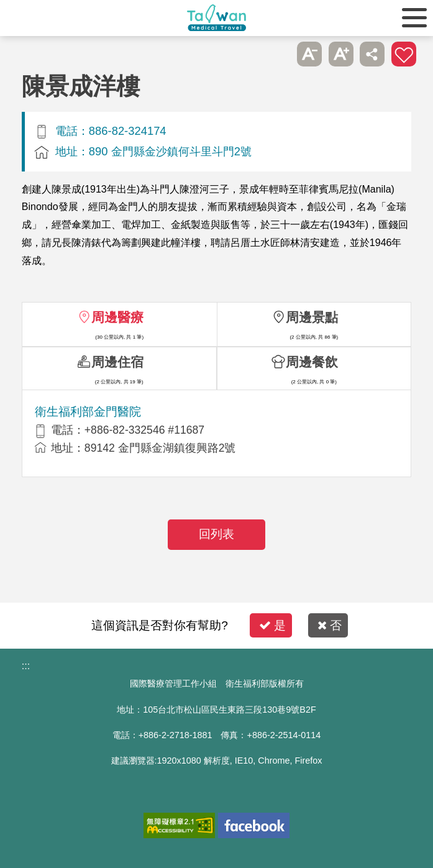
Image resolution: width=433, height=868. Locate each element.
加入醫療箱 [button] (404, 54)
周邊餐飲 (312, 362)
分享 (372, 54)
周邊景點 (312, 317)
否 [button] (330, 625)
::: (26, 666)
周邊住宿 (117, 362)
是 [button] (272, 625)
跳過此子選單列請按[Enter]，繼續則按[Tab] (278, 54)
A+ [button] (341, 54)
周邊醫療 (117, 317)
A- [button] (309, 54)
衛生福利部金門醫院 (88, 412)
